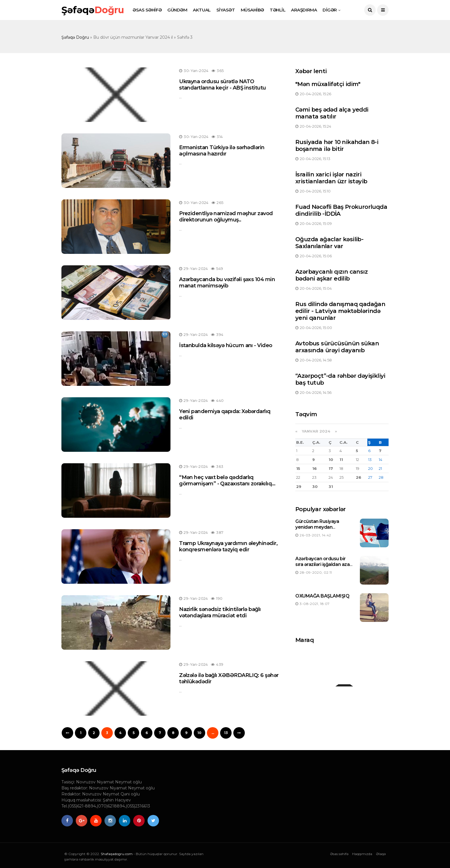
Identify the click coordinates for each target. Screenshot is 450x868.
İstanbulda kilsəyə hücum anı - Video (226, 345)
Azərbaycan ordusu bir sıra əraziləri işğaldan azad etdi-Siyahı (324, 565)
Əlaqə (381, 854)
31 (331, 486)
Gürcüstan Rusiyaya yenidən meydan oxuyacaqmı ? (317, 527)
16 (315, 468)
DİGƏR (330, 10)
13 (226, 733)
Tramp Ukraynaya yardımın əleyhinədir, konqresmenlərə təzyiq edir (228, 546)
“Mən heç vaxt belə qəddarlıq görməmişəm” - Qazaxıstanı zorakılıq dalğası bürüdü (225, 483)
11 (341, 460)
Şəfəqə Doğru (75, 37)
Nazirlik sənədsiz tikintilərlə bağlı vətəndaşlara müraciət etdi (220, 612)
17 (331, 468)
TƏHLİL (278, 10)
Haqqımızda (362, 854)
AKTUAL (202, 10)
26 (359, 477)
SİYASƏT (226, 10)
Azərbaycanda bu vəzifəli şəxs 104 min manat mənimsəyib (227, 283)
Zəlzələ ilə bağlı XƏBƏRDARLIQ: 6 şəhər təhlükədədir (229, 678)
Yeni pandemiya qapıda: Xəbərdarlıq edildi (225, 414)
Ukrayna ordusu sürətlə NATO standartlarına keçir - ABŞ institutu (223, 85)
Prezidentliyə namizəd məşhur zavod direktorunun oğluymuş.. (226, 217)
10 (199, 733)
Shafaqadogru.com (117, 854)
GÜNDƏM (177, 10)
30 (315, 486)
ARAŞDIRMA (304, 10)
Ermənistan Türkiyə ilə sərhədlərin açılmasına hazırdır (222, 151)
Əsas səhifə (339, 854)
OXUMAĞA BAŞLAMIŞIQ (322, 596)
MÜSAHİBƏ (252, 10)
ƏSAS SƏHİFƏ (147, 10)
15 (298, 468)
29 (299, 486)
